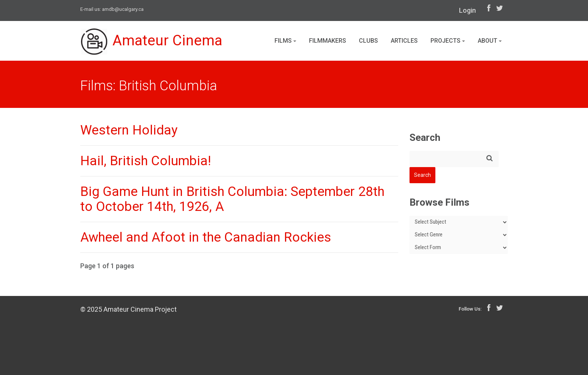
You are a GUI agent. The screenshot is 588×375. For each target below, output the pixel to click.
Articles (404, 41)
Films (285, 41)
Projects (448, 41)
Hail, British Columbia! (146, 161)
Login (467, 10)
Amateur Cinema (153, 42)
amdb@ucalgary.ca (123, 9)
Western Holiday (129, 130)
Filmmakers (328, 41)
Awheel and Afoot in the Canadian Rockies (206, 237)
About (490, 41)
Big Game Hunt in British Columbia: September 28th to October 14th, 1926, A (232, 199)
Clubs (368, 41)
